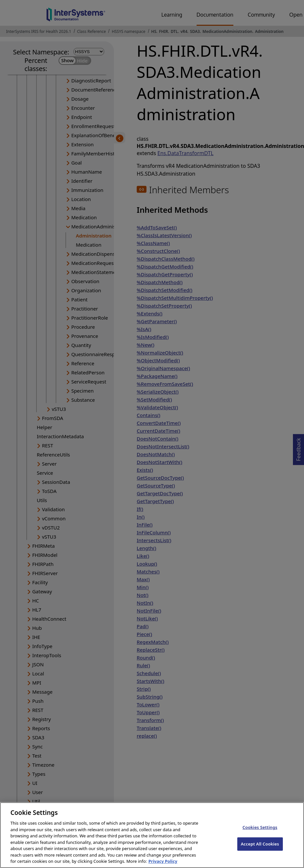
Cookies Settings (260, 836)
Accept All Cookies (260, 853)
